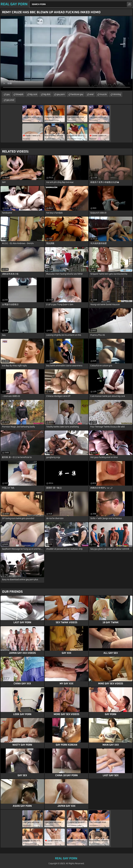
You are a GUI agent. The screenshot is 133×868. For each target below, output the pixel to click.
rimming (117, 94)
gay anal (10, 100)
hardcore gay (77, 94)
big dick (47, 94)
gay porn (61, 94)
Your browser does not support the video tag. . (66, 53)
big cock (33, 94)
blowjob (20, 94)
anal (92, 94)
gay (8, 94)
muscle (103, 94)
